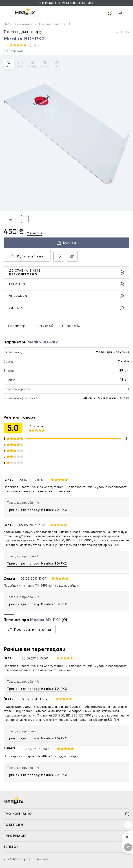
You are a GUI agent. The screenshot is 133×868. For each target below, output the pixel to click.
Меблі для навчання (20, 24)
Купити (66, 243)
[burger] (5, 13)
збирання (66, 296)
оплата (66, 308)
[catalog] (110, 13)
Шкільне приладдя (54, 24)
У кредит (35, 233)
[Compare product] (72, 256)
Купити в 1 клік (27, 256)
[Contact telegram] (128, 847)
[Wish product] (59, 256)
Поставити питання (30, 630)
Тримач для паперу (37, 510)
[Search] (120, 13)
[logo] (25, 11)
